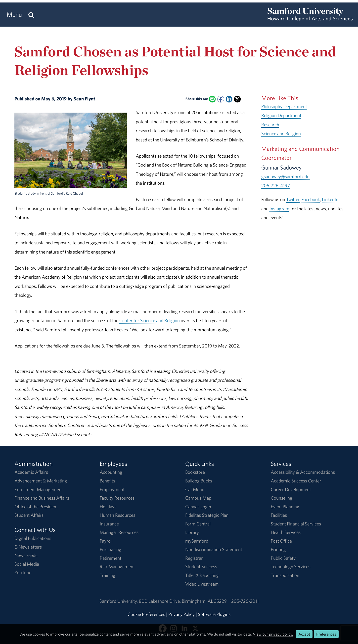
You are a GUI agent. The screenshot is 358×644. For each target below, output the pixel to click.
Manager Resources (119, 532)
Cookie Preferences (146, 614)
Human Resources (117, 515)
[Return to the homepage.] (310, 19)
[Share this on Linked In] (229, 99)
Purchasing (111, 549)
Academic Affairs (31, 472)
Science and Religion (281, 133)
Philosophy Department (284, 106)
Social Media (27, 564)
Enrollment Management (39, 489)
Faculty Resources (117, 498)
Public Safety (283, 558)
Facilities (279, 515)
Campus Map (198, 498)
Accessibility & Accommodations (303, 472)
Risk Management (117, 566)
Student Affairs (29, 515)
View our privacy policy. (273, 634)
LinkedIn (330, 199)
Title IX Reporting (202, 575)
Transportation (285, 575)
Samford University (119, 601)
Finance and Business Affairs (42, 498)
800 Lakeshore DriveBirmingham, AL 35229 (183, 601)
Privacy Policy (181, 614)
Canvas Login (198, 507)
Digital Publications (33, 538)
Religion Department (281, 115)
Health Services (286, 532)
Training (108, 575)
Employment (112, 489)
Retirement (111, 558)
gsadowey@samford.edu (285, 176)
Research (270, 125)
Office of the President (36, 507)
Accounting (111, 472)
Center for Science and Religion (150, 320)
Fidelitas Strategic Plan (207, 515)
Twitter (293, 199)
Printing (278, 549)
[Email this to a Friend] (212, 99)
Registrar (194, 558)
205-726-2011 (245, 601)
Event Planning (285, 507)
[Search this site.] (31, 15)
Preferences (326, 634)
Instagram (279, 209)
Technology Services (291, 566)
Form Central (198, 524)
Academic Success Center (296, 481)
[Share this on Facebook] (221, 99)
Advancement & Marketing (41, 481)
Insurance (109, 524)
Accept (304, 634)
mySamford (197, 541)
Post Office (281, 541)
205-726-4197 (276, 185)
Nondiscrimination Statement (214, 549)
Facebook (311, 199)
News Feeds (26, 555)
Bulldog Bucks (199, 481)
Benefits (107, 481)
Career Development (291, 489)
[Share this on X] (237, 99)
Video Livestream (202, 584)
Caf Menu (195, 489)
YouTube (23, 572)
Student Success (201, 566)
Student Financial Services (296, 524)
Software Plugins (214, 614)
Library (192, 532)
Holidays (108, 507)
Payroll (106, 541)
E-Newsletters (28, 547)
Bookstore (195, 472)
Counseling (282, 498)
